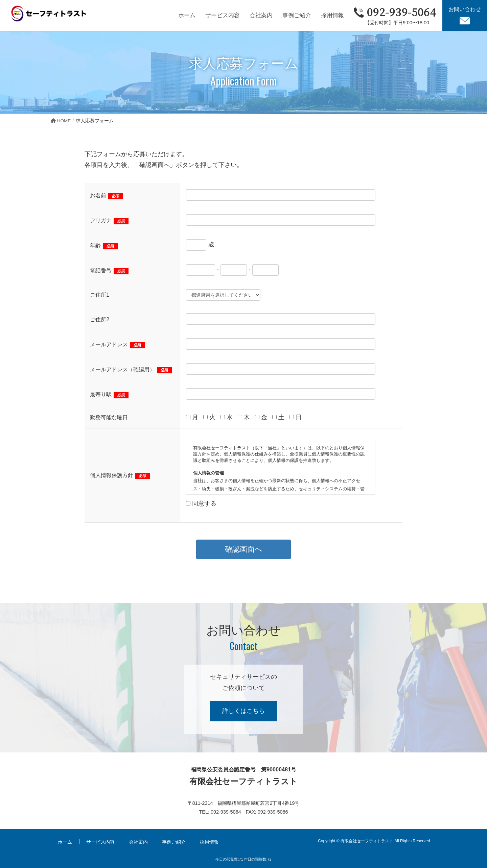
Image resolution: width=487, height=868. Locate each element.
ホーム (65, 842)
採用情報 (209, 842)
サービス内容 (100, 842)
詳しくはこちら (243, 711)
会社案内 (138, 842)
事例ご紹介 (174, 842)
